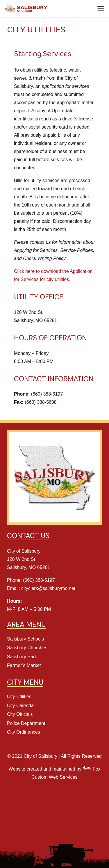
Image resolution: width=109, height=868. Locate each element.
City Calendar (21, 706)
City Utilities (19, 697)
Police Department (26, 723)
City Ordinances (24, 732)
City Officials (20, 714)
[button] (101, 9)
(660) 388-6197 (39, 580)
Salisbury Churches (27, 648)
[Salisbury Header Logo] (26, 9)
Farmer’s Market (24, 665)
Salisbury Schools (25, 639)
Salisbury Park (22, 657)
